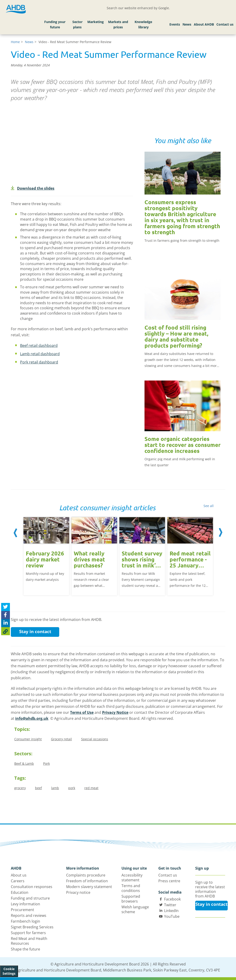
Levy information (25, 904)
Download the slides (33, 188)
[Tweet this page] (6, 607)
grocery (20, 788)
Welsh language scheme (135, 909)
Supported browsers (131, 899)
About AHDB (204, 24)
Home (15, 42)
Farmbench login (25, 921)
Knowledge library (143, 25)
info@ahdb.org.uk (32, 718)
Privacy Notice (115, 712)
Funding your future (55, 25)
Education (20, 892)
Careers (18, 881)
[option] (46, 556)
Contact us (225, 24)
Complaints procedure (86, 875)
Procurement (22, 910)
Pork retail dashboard (39, 362)
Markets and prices (118, 25)
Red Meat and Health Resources (29, 941)
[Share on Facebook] (6, 615)
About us (19, 875)
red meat (91, 788)
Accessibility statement (132, 878)
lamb (55, 788)
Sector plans (77, 25)
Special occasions (95, 739)
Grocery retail (61, 739)
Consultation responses (32, 887)
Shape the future (25, 949)
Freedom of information (87, 881)
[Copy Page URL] (6, 631)
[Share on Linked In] (6, 623)
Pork (46, 763)
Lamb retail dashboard (40, 354)
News (187, 24)
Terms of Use (82, 712)
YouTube (172, 916)
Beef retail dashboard (39, 345)
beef (38, 788)
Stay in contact (35, 632)
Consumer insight (28, 739)
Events (175, 24)
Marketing (96, 22)
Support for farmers (28, 933)
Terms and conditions (131, 888)
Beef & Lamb (24, 763)
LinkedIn (171, 911)
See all (209, 506)
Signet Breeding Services (32, 927)
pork (72, 788)
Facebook (172, 899)
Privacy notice (78, 892)
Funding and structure (30, 898)
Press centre (169, 881)
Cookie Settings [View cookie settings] (9, 971)
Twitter (170, 905)
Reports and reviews (29, 915)
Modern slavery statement (89, 887)
